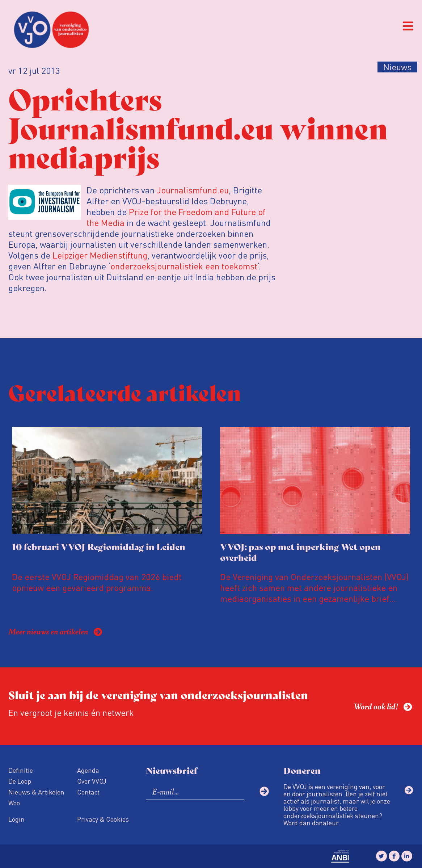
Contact (88, 792)
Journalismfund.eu (193, 190)
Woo (14, 803)
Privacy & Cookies (103, 819)
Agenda (88, 770)
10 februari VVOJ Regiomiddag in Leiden (99, 546)
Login (16, 819)
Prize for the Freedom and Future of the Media (176, 217)
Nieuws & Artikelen (36, 792)
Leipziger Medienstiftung (99, 255)
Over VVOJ (92, 781)
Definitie (21, 770)
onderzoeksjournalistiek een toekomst (184, 266)
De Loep (20, 781)
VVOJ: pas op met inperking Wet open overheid (300, 552)
